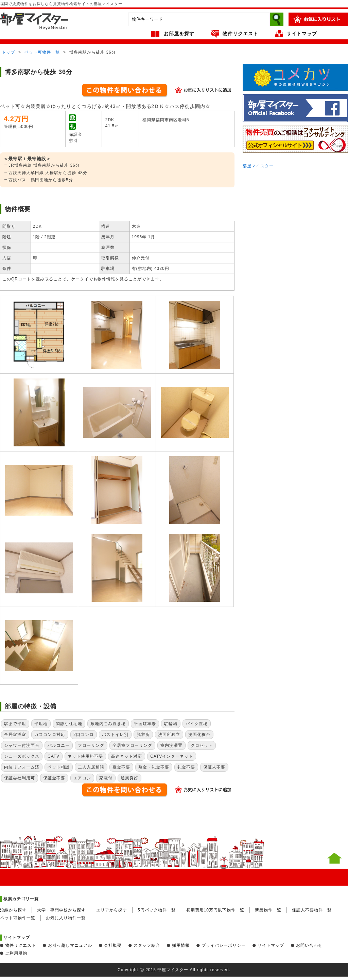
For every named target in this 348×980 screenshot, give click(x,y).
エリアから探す (112, 910)
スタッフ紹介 (147, 945)
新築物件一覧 (268, 910)
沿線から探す (13, 910)
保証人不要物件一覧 (312, 910)
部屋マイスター (258, 166)
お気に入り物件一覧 (66, 918)
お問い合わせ (309, 945)
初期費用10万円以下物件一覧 (215, 910)
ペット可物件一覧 (42, 52)
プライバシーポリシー (224, 945)
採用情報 (181, 945)
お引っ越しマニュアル (70, 945)
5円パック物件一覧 (157, 910)
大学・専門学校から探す (61, 910)
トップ (8, 52)
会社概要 (113, 945)
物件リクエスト (240, 34)
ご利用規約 (16, 953)
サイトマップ (302, 34)
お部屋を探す (179, 34)
